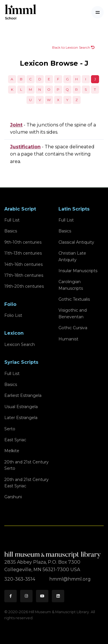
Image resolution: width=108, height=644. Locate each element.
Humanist (68, 339)
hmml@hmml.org (70, 579)
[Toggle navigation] (97, 12)
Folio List (13, 315)
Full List (12, 220)
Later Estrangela (21, 418)
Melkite (12, 451)
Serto (10, 429)
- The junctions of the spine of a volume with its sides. (53, 129)
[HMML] (53, 553)
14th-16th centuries (23, 264)
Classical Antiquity (76, 242)
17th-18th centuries (24, 275)
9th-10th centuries (23, 242)
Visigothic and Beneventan (73, 313)
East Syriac (15, 440)
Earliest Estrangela (23, 395)
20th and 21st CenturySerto (26, 465)
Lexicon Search (20, 344)
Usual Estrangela (21, 407)
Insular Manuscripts (78, 271)
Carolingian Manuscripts (71, 285)
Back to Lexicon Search (73, 47)
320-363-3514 (20, 579)
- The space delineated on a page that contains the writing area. (52, 154)
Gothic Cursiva (73, 328)
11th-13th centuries (23, 253)
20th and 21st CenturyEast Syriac (26, 483)
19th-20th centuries (24, 286)
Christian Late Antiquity (72, 256)
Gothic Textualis (74, 299)
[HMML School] (20, 12)
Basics (11, 231)
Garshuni (13, 497)
